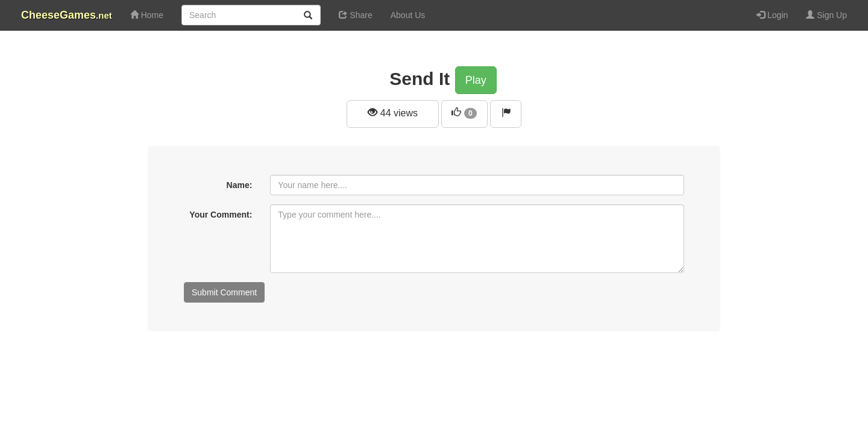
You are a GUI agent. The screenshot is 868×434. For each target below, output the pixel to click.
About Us (408, 15)
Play (476, 80)
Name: (240, 185)
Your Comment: (221, 215)
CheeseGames (67, 15)
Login (772, 15)
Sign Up (826, 15)
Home (147, 15)
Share (355, 15)
